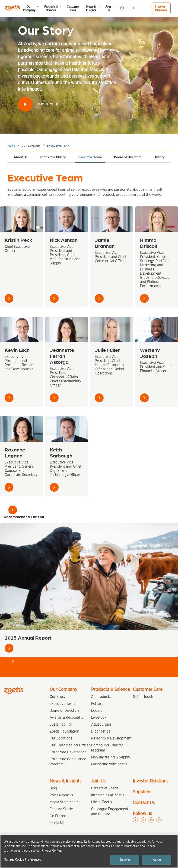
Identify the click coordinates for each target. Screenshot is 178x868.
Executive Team (58, 146)
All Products (101, 697)
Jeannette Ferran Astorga (62, 356)
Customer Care (73, 8)
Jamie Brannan (105, 243)
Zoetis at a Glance (53, 157)
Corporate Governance (68, 752)
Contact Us (144, 803)
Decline (125, 860)
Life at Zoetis (102, 802)
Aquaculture (101, 724)
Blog (53, 788)
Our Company (29, 8)
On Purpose (59, 816)
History (159, 157)
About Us (21, 157)
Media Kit (57, 823)
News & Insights (91, 8)
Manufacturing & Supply (111, 757)
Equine (97, 710)
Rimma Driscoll (148, 243)
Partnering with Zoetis (109, 764)
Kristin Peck (18, 240)
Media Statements (64, 802)
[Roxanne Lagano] (21, 429)
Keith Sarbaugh (61, 452)
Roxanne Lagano (15, 452)
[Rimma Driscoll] (157, 219)
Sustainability (61, 724)
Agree (157, 860)
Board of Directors (128, 157)
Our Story (57, 697)
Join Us (108, 8)
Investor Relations (161, 8)
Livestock (99, 717)
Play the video (48, 104)
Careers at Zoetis (105, 788)
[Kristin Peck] (21, 219)
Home (11, 146)
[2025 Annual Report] (89, 577)
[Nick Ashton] (67, 219)
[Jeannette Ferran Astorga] (67, 330)
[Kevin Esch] (21, 330)
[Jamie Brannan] (112, 219)
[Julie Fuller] (112, 330)
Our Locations (61, 738)
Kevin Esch (17, 350)
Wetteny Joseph (150, 353)
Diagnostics (101, 731)
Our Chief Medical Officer (70, 745)
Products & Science (51, 8)
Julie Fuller (107, 350)
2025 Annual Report (28, 637)
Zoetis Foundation (64, 731)
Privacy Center (51, 851)
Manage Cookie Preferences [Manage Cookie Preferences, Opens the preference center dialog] (22, 860)
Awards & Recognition (68, 717)
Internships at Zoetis (108, 795)
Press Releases (61, 795)
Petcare (97, 704)
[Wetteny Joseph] (157, 330)
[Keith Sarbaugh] (67, 429)
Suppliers (142, 792)
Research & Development (111, 738)
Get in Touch (143, 697)
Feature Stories (62, 809)
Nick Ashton (64, 240)
